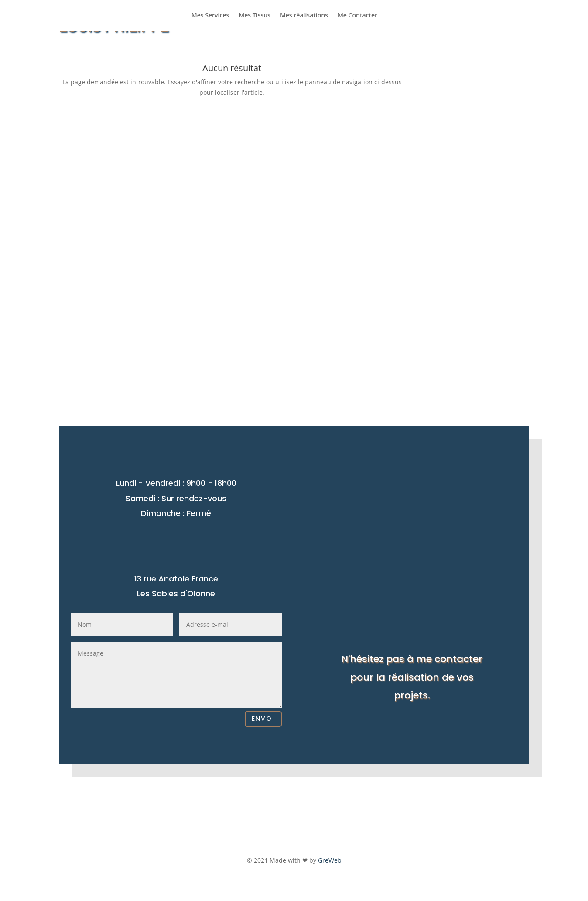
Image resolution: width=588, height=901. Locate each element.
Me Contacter (357, 16)
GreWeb (330, 860)
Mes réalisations (304, 16)
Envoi (263, 719)
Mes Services (210, 16)
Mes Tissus (255, 16)
